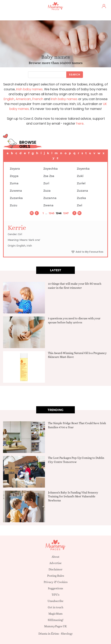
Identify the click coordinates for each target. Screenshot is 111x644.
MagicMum (55, 614)
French (38, 99)
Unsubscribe (55, 601)
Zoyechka (51, 169)
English (9, 99)
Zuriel (81, 183)
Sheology (67, 634)
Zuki (80, 176)
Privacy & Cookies (56, 582)
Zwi (79, 205)
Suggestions (55, 588)
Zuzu (14, 205)
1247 (66, 213)
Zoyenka (83, 169)
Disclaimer (55, 569)
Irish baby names (29, 89)
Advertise (55, 563)
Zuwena (16, 191)
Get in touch (55, 607)
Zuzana (82, 191)
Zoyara (15, 169)
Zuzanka (16, 198)
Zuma (14, 183)
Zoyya (14, 176)
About (55, 557)
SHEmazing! (56, 620)
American (23, 99)
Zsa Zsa (49, 176)
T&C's (55, 595)
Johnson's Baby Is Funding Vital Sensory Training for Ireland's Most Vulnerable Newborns (73, 496)
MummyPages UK (55, 626)
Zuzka (81, 198)
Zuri (46, 183)
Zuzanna (50, 198)
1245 (52, 213)
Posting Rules (56, 576)
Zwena (48, 205)
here (80, 123)
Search (75, 75)
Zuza (47, 191)
